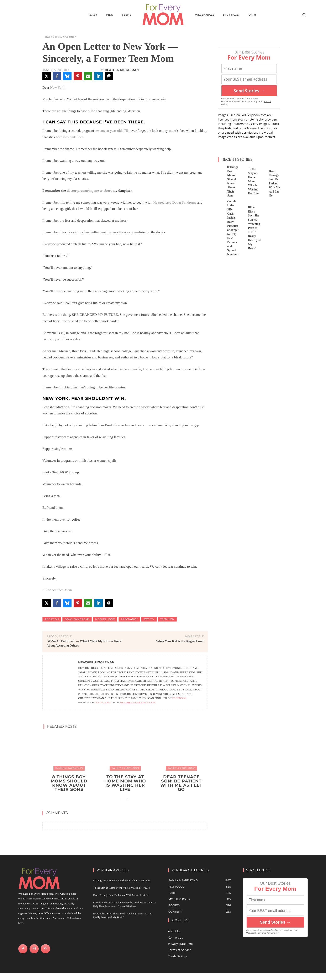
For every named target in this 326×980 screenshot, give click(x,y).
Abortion (70, 37)
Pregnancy (129, 619)
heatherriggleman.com (138, 702)
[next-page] (128, 799)
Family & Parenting (69, 768)
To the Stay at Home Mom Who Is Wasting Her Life (125, 783)
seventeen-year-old (108, 131)
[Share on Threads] (109, 76)
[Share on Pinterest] (78, 76)
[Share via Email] (88, 76)
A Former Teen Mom (57, 590)
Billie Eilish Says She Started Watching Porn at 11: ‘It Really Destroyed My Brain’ (254, 228)
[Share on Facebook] (57, 76)
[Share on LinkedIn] (99, 76)
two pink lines (73, 137)
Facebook (180, 698)
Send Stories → (249, 91)
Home (46, 37)
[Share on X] (47, 76)
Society (58, 37)
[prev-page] (121, 799)
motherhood (105, 619)
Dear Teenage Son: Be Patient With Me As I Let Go (181, 783)
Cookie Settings (177, 956)
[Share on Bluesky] (67, 76)
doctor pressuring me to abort (89, 191)
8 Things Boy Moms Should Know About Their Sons (69, 783)
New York (57, 88)
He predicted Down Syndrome (175, 202)
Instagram (103, 702)
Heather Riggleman (122, 70)
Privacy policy (273, 933)
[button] (304, 15)
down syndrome (77, 619)
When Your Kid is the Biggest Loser (180, 641)
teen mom (167, 619)
